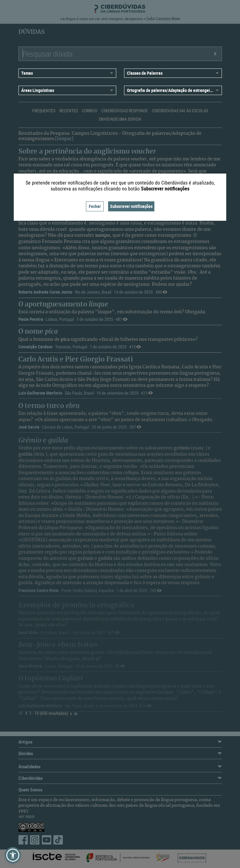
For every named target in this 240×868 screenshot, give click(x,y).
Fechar (95, 206)
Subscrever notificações (131, 206)
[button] (13, 855)
